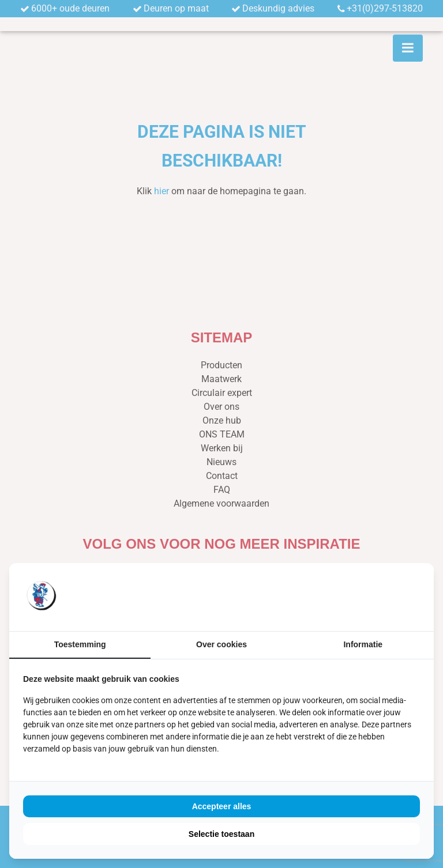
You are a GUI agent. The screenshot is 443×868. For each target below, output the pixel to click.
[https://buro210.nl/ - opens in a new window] (377, 597)
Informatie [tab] (363, 644)
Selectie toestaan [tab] (221, 834)
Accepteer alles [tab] (222, 806)
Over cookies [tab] (221, 644)
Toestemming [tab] (80, 644)
